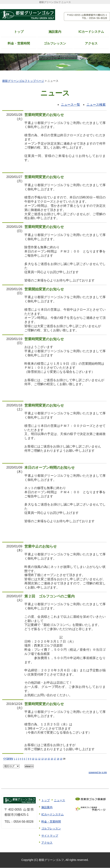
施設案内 (55, 32)
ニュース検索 (96, 105)
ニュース (59, 800)
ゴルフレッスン (55, 43)
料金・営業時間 (19, 43)
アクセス (91, 43)
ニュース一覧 (70, 105)
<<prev (8, 758)
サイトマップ (50, 836)
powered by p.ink (98, 772)
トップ (19, 32)
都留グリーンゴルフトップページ (23, 81)
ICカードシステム (91, 32)
